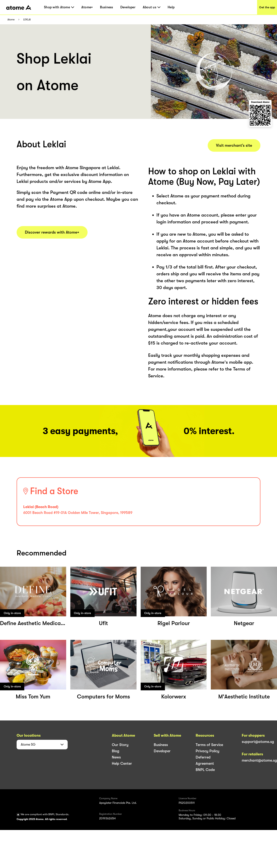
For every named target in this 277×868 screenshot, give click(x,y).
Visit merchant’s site (234, 145)
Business (106, 7)
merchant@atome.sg (259, 760)
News (116, 757)
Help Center (122, 763)
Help (171, 7)
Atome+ (87, 7)
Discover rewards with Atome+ (52, 232)
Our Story (120, 745)
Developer (128, 7)
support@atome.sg (258, 742)
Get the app (267, 7)
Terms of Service (209, 745)
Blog (116, 751)
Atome (11, 20)
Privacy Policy (207, 751)
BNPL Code (205, 770)
